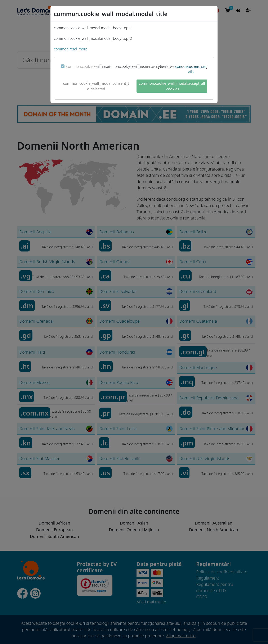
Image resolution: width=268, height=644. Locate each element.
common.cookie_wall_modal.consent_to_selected (96, 86)
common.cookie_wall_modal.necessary (98, 66)
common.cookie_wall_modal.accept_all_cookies (172, 86)
